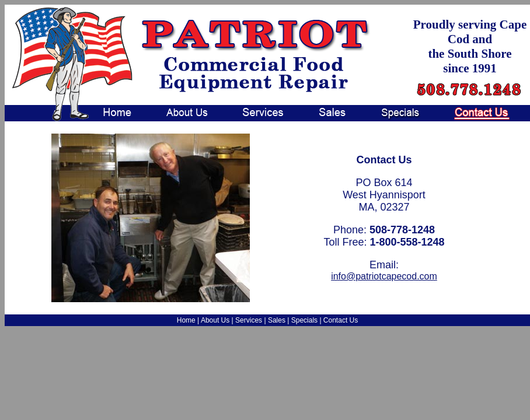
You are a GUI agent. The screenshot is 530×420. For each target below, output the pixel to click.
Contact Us (341, 320)
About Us (215, 320)
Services (249, 320)
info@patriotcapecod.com (384, 276)
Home (186, 320)
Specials (304, 320)
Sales (277, 320)
